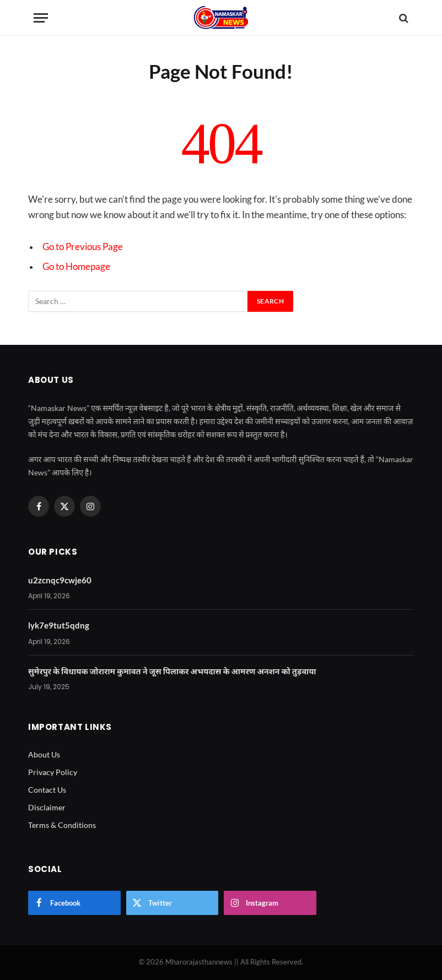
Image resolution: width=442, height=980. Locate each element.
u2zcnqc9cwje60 (60, 580)
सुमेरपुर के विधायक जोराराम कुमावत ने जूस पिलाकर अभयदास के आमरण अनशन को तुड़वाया (172, 671)
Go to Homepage (76, 267)
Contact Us (47, 790)
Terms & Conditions (62, 825)
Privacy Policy (53, 772)
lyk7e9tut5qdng (59, 625)
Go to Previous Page (83, 247)
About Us (44, 754)
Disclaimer (47, 807)
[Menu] (41, 18)
